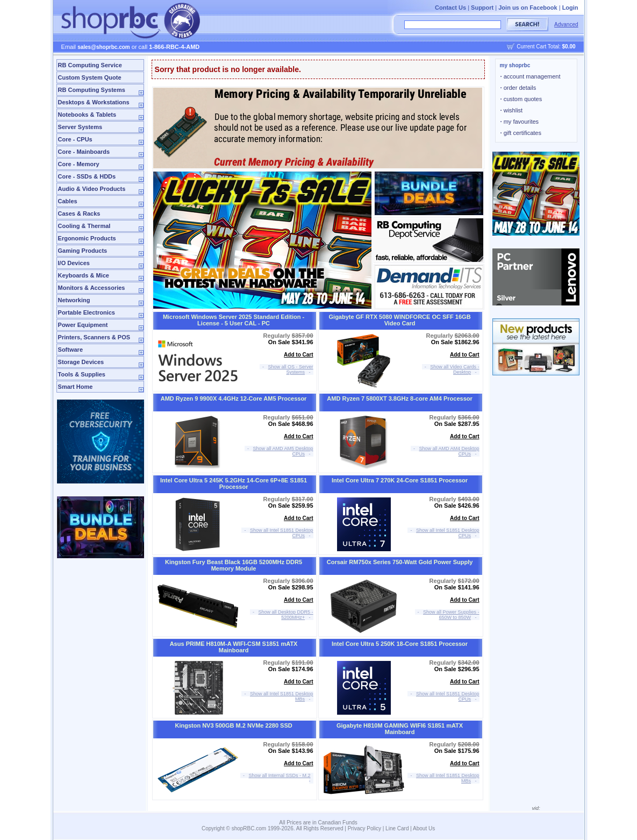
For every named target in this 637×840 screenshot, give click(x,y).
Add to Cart (298, 355)
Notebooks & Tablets (87, 115)
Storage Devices (81, 362)
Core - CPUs (75, 139)
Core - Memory (79, 164)
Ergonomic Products (87, 238)
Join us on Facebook (528, 8)
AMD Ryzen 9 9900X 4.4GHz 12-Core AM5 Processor (234, 398)
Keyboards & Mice (84, 275)
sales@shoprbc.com (104, 47)
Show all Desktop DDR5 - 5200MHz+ (286, 615)
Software (70, 350)
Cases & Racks (79, 213)
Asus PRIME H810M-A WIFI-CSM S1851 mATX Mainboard (234, 647)
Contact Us (450, 8)
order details (518, 88)
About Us (424, 828)
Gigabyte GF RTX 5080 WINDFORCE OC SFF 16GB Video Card (400, 320)
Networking (74, 300)
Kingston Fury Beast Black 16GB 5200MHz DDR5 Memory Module (234, 565)
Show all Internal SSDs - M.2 (280, 775)
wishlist (512, 110)
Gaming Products (83, 251)
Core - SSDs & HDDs (87, 176)
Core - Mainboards (84, 152)
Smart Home (76, 387)
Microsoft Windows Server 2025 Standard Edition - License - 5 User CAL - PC (234, 320)
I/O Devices (74, 263)
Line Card (397, 828)
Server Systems (80, 127)
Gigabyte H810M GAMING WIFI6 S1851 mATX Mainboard (400, 729)
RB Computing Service (90, 65)
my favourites (520, 122)
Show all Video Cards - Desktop (455, 369)
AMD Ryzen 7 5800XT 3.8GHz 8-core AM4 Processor (399, 398)
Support (482, 8)
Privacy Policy (364, 828)
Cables (68, 201)
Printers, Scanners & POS (94, 337)
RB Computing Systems (92, 90)
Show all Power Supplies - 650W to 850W (451, 615)
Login (570, 8)
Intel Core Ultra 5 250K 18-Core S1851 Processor (400, 644)
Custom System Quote (90, 77)
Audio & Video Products (92, 189)
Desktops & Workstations (94, 102)
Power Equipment (83, 325)
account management (531, 76)
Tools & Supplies (82, 374)
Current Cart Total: (546, 47)
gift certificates (521, 133)
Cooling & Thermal (84, 226)
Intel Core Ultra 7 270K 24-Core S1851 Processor (400, 480)
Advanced (566, 24)
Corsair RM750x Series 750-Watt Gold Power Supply (400, 562)
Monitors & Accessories (92, 288)
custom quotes (521, 99)
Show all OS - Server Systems (291, 369)
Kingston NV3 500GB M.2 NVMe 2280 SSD (233, 725)
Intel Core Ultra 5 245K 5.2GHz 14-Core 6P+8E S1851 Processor (234, 483)
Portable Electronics (87, 312)
